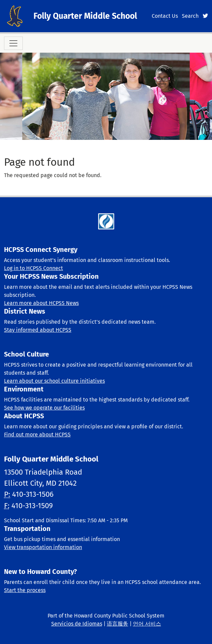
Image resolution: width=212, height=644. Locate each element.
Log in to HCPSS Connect (33, 268)
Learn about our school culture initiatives (54, 381)
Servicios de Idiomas (77, 624)
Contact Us (165, 16)
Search (190, 16)
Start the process (25, 590)
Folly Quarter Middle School (85, 16)
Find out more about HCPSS (37, 435)
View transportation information (43, 547)
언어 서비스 (147, 624)
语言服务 (118, 624)
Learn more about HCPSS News (41, 303)
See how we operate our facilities (44, 408)
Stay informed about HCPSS (38, 330)
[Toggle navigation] (13, 43)
